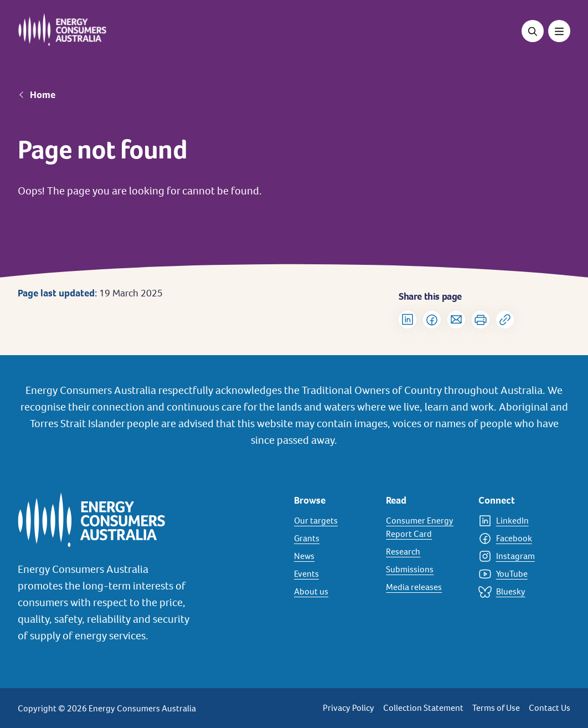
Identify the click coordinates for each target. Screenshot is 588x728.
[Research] (425, 552)
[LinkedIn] (518, 521)
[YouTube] (518, 574)
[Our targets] (333, 521)
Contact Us (550, 708)
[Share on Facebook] (432, 320)
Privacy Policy (349, 708)
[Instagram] (518, 556)
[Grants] (333, 539)
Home (43, 95)
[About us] (333, 592)
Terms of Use (496, 708)
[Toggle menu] (559, 31)
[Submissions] (425, 570)
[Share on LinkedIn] (408, 320)
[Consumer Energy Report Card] (425, 527)
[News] (333, 556)
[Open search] (533, 31)
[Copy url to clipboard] (505, 320)
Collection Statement (423, 708)
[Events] (333, 574)
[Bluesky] (518, 592)
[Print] (481, 320)
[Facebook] (518, 539)
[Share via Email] (456, 320)
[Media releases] (425, 587)
